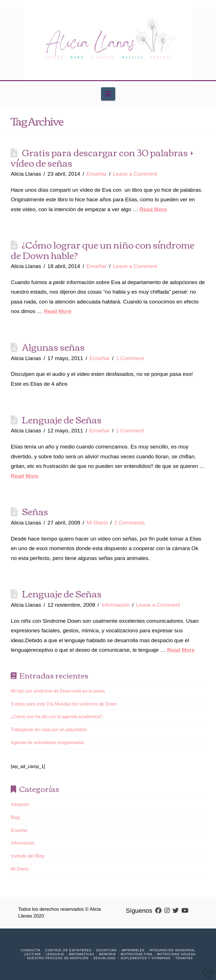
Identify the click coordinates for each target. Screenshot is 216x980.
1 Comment (130, 358)
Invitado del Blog (27, 856)
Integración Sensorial (172, 950)
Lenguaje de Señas (62, 419)
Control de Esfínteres (68, 950)
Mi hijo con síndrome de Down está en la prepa (58, 691)
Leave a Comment (135, 174)
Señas (35, 511)
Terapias (184, 958)
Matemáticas (82, 954)
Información (116, 605)
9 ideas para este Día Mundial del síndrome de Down (64, 704)
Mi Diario (97, 523)
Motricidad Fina (137, 954)
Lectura (33, 954)
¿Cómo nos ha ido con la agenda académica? (57, 717)
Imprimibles (133, 950)
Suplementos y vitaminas (146, 958)
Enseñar (97, 174)
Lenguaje (55, 954)
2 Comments (130, 523)
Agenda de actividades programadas (47, 743)
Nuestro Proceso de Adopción (58, 958)
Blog (15, 817)
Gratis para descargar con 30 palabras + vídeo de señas (102, 157)
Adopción (20, 804)
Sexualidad (105, 958)
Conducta (31, 950)
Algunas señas (53, 347)
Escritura (106, 950)
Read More (153, 209)
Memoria (107, 954)
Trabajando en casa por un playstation (49, 730)
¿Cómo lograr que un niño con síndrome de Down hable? (103, 250)
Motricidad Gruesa (176, 954)
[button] (108, 94)
